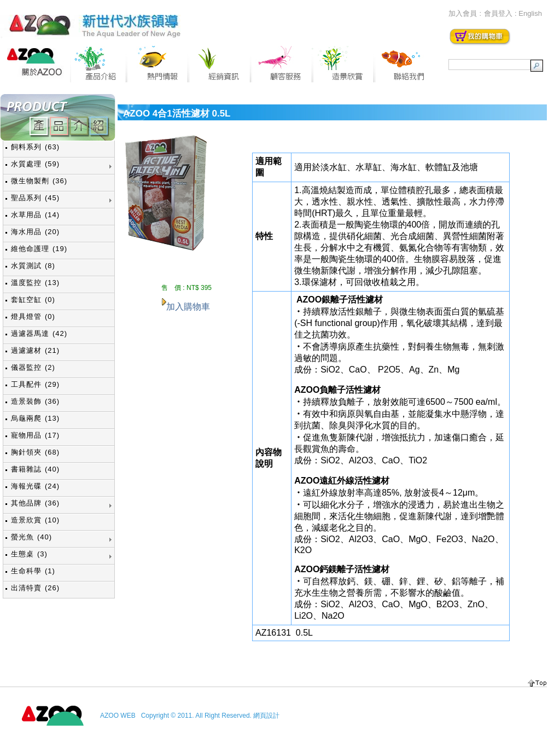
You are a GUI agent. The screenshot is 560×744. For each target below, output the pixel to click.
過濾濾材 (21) (35, 350)
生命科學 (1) (33, 571)
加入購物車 (188, 307)
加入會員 (463, 13)
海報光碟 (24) (35, 486)
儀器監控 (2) (33, 367)
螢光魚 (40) (31, 537)
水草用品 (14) (35, 215)
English (530, 13)
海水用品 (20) (35, 232)
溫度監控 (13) (35, 283)
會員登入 (498, 13)
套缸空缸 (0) (33, 300)
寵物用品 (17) (35, 435)
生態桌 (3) (29, 554)
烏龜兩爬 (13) (35, 418)
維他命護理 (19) (39, 249)
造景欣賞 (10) (35, 520)
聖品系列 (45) (35, 198)
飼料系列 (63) (35, 147)
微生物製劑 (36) (39, 181)
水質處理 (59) (35, 164)
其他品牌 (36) (35, 503)
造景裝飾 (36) (35, 401)
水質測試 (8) (33, 266)
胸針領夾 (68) (35, 452)
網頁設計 (266, 716)
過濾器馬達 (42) (39, 333)
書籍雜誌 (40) (35, 469)
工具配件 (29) (35, 384)
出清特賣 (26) (35, 588)
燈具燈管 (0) (33, 316)
